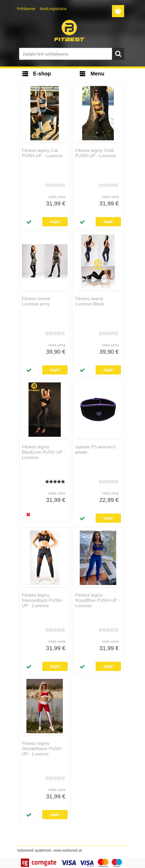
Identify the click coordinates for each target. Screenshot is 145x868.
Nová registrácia (53, 9)
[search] (118, 54)
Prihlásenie (26, 9)
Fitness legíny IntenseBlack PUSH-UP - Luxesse (42, 600)
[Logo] (69, 31)
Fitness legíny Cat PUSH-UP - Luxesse (42, 153)
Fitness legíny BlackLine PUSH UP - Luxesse (44, 452)
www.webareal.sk (68, 850)
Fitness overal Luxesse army (36, 301)
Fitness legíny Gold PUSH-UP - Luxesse (96, 153)
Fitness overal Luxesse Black (90, 301)
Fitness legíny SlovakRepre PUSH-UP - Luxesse (42, 749)
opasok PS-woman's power (96, 450)
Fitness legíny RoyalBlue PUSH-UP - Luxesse (98, 600)
